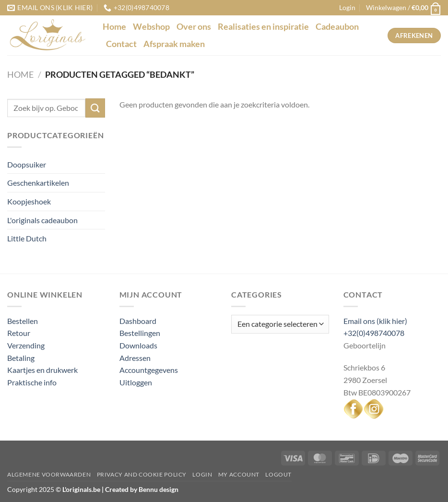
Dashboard (138, 321)
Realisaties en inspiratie (263, 27)
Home (114, 27)
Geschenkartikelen (38, 183)
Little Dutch (27, 238)
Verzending (26, 345)
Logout (278, 474)
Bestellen (23, 321)
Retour (19, 333)
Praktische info (32, 382)
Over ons (194, 27)
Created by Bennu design (141, 489)
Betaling (21, 358)
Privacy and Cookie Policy (142, 474)
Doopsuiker (27, 164)
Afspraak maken (174, 44)
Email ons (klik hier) (375, 321)
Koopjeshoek (29, 201)
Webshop (151, 27)
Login (202, 474)
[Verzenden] (95, 108)
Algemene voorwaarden (49, 474)
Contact (121, 44)
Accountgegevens (149, 370)
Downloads (138, 345)
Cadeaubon (337, 27)
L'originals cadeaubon (42, 220)
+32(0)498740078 (374, 333)
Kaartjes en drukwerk (42, 370)
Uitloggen (136, 382)
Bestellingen (140, 333)
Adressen (135, 358)
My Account (239, 474)
